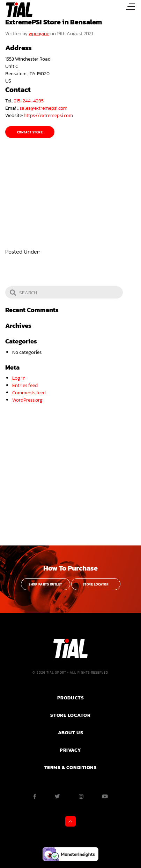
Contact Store (30, 132)
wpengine (39, 34)
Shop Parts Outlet (45, 584)
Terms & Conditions (71, 767)
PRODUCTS (70, 698)
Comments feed (29, 393)
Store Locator (96, 584)
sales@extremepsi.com (43, 108)
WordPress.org (27, 400)
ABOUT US (70, 733)
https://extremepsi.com (48, 115)
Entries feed (25, 385)
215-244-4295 (29, 101)
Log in (19, 378)
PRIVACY (70, 750)
